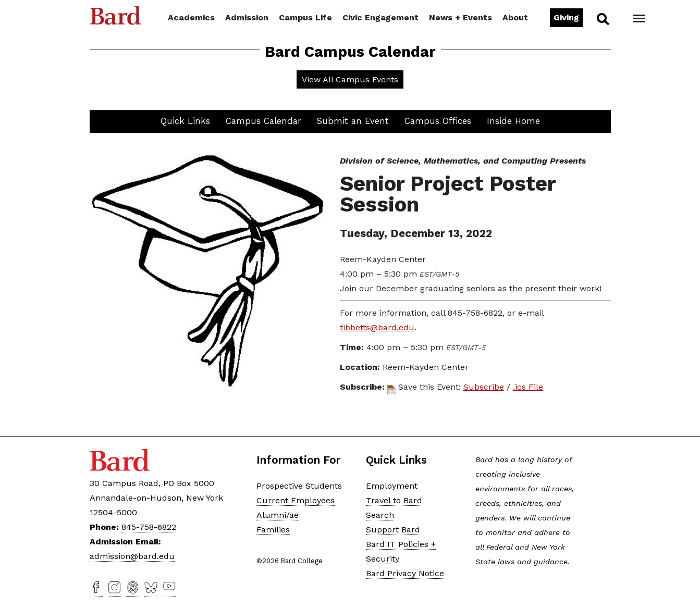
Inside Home (513, 121)
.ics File (528, 387)
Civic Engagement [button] (380, 17)
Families (273, 530)
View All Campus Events (350, 79)
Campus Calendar (263, 121)
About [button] (515, 17)
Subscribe (484, 387)
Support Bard (393, 530)
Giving (566, 17)
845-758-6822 (149, 527)
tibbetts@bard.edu (377, 327)
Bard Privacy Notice (405, 573)
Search (602, 19)
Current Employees (296, 500)
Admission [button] (247, 17)
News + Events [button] (460, 17)
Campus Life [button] (305, 17)
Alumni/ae (278, 515)
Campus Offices (438, 121)
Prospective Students (299, 486)
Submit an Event (353, 121)
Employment (392, 486)
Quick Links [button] (185, 121)
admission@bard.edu (132, 556)
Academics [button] (191, 17)
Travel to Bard (394, 500)
